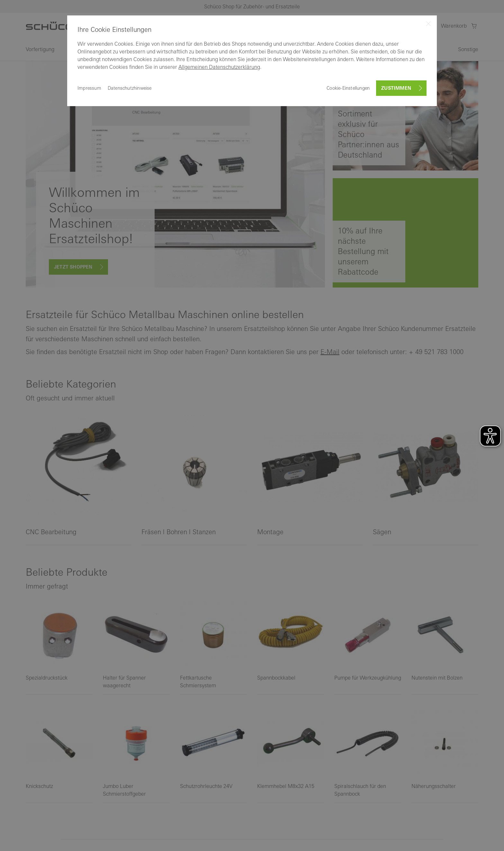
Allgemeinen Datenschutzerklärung (219, 67)
